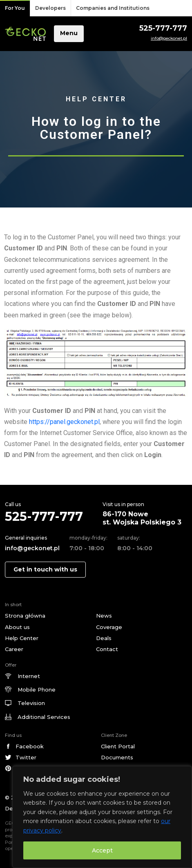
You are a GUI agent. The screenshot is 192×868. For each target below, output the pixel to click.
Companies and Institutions (113, 8)
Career (14, 649)
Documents (117, 757)
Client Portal (118, 746)
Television (31, 703)
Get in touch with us (45, 569)
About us (17, 627)
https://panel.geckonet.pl (64, 422)
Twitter (26, 757)
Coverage (109, 627)
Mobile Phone (37, 689)
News (104, 616)
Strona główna (25, 616)
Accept (102, 850)
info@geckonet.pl (169, 38)
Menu (69, 33)
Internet (29, 676)
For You (15, 8)
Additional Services (44, 717)
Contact (107, 649)
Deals (104, 638)
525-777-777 (163, 28)
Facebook (30, 746)
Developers (50, 8)
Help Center (22, 638)
